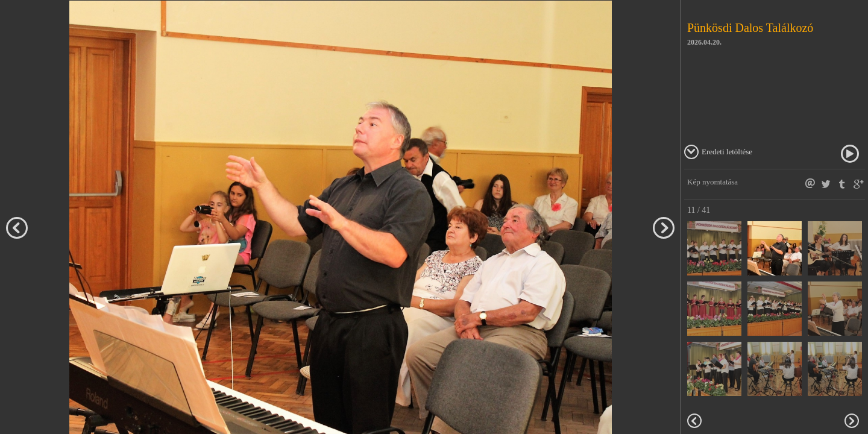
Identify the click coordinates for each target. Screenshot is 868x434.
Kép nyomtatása (712, 182)
